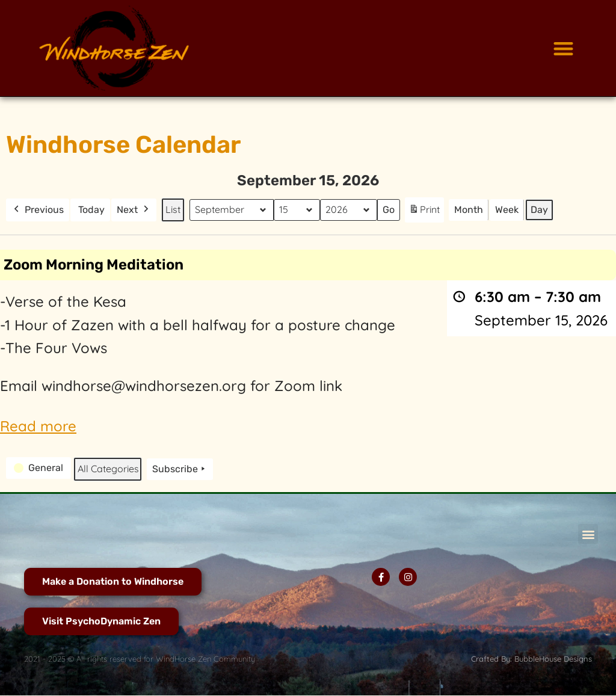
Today (91, 210)
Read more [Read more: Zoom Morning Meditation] (38, 426)
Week (507, 210)
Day (539, 210)
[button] (563, 48)
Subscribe (180, 469)
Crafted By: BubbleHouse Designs (531, 659)
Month (469, 210)
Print (424, 212)
